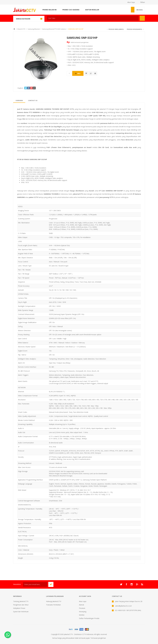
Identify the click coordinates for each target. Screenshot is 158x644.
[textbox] (93, 18)
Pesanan (82, 608)
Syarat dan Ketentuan (21, 612)
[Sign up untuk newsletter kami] (35, 584)
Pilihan (143, 2)
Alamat (82, 605)
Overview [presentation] (19, 100)
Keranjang (83, 612)
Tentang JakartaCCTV (21, 601)
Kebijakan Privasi (19, 608)
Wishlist (82, 615)
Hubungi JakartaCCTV (54, 601)
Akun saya (83, 601)
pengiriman (85, 42)
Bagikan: (21, 88)
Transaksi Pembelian (53, 605)
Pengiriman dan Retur (21, 605)
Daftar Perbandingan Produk (89, 618)
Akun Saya (131, 2)
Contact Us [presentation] (33, 100)
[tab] (19, 100)
